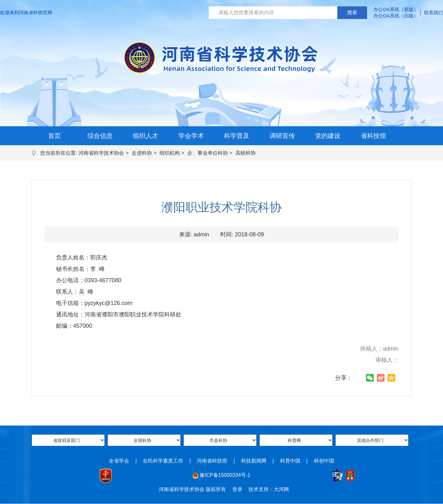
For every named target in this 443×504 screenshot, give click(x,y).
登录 (237, 489)
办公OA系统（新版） (396, 9)
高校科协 (246, 153)
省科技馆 (373, 136)
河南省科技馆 (212, 461)
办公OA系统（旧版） (396, 16)
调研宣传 (282, 136)
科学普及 (237, 136)
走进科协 (142, 153)
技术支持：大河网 (269, 489)
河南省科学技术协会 (101, 153)
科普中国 (290, 461)
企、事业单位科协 (208, 153)
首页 (54, 136)
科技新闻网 (254, 461)
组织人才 (146, 136)
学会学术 (191, 136)
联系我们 (434, 12)
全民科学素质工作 (163, 461)
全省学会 (119, 461)
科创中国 (324, 461)
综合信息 (100, 136)
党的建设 (328, 136)
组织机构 (170, 153)
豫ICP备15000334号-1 (225, 475)
